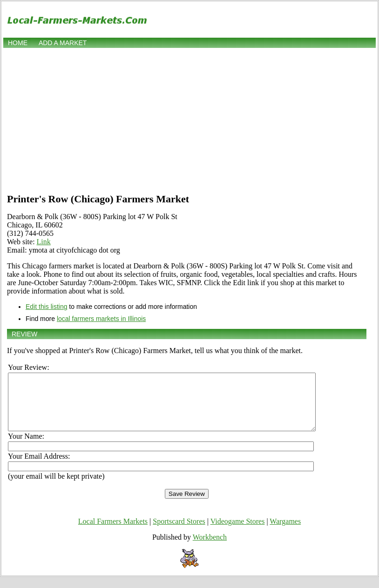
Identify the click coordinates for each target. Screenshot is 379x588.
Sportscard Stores (179, 532)
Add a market (63, 43)
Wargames (285, 532)
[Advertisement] (189, 120)
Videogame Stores (238, 532)
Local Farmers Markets (113, 532)
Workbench (210, 548)
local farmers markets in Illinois (101, 319)
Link (44, 242)
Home (18, 43)
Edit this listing (46, 307)
